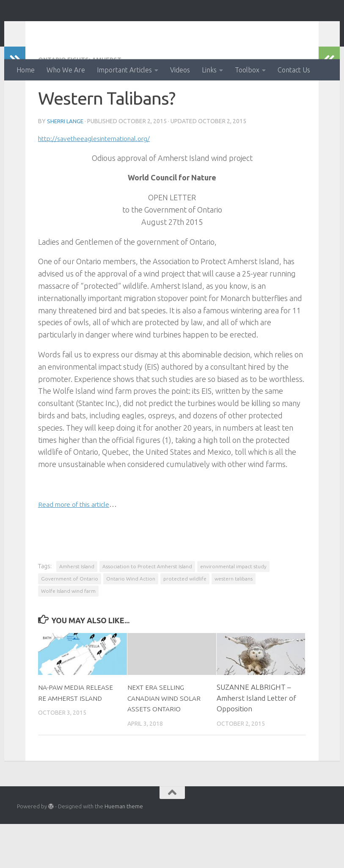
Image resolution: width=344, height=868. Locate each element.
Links (209, 70)
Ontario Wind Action (101, 29)
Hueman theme (124, 851)
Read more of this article (79, 537)
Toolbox (247, 70)
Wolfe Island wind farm (68, 624)
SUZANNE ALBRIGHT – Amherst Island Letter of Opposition (256, 731)
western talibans (234, 612)
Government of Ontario (70, 612)
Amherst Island (77, 600)
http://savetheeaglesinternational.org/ (103, 171)
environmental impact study (233, 600)
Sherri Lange (66, 155)
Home (26, 70)
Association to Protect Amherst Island (147, 600)
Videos (180, 70)
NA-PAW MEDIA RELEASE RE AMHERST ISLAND (76, 731)
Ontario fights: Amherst (85, 93)
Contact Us (294, 70)
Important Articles (124, 70)
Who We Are (66, 70)
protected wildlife (185, 612)
